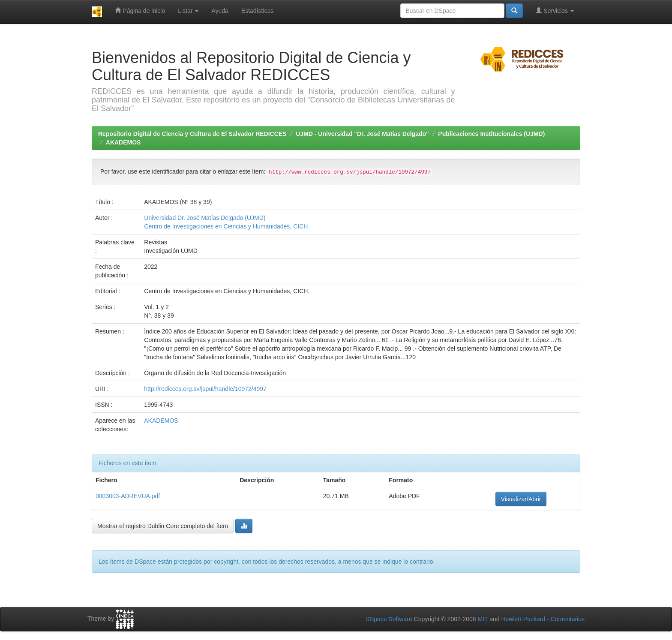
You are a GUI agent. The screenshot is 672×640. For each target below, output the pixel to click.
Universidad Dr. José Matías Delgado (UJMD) (205, 218)
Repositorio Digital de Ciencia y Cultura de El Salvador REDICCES (192, 134)
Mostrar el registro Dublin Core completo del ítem (163, 526)
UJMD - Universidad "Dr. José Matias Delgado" (362, 134)
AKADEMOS (123, 142)
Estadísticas (257, 11)
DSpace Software (389, 619)
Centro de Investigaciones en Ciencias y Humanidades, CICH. (227, 226)
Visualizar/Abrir (521, 499)
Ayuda (220, 11)
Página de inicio (140, 11)
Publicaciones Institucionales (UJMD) (491, 134)
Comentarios (568, 619)
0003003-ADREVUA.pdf (128, 496)
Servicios (555, 11)
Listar (188, 11)
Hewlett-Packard (523, 619)
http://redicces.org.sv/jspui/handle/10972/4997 (205, 389)
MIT (483, 619)
